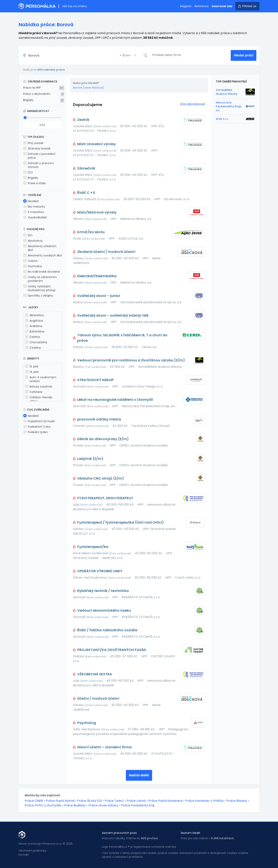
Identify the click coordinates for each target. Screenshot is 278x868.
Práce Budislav (75, 805)
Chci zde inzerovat (192, 104)
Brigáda (28, 100)
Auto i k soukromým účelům (41, 379)
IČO (28, 172)
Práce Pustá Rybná (60, 801)
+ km (125, 55)
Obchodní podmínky (32, 851)
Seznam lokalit (190, 833)
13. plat (32, 366)
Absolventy (33, 241)
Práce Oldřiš (34, 801)
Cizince (30, 261)
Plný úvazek (33, 143)
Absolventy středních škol (40, 248)
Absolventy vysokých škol (42, 255)
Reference (202, 6)
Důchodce (33, 266)
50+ (28, 235)
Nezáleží (31, 201)
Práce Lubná (136, 801)
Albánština (34, 315)
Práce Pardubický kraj (138, 805)
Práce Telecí (114, 801)
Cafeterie (34, 392)
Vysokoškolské (35, 217)
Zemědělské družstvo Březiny (227, 92)
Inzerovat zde (222, 6)
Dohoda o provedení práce (39, 156)
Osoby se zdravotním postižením (40, 279)
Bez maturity (34, 207)
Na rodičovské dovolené (42, 272)
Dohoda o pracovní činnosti (38, 165)
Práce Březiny (237, 801)
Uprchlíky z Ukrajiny (38, 296)
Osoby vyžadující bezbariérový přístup (39, 288)
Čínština (33, 348)
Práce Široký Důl (90, 801)
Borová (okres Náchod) (89, 88)
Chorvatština (36, 342)
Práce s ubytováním (37, 94)
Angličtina (34, 321)
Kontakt (24, 855)
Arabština (34, 326)
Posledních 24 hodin (39, 421)
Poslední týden (35, 432)
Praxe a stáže (34, 183)
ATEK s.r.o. (222, 119)
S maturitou (33, 212)
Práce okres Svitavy (103, 805)
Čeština (32, 337)
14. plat (32, 372)
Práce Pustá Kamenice (165, 801)
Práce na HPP (32, 88)
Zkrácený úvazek (37, 148)
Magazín (186, 6)
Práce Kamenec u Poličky (205, 801)
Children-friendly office (39, 399)
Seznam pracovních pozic (120, 833)
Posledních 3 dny (37, 427)
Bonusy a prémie (39, 387)
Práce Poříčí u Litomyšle (43, 805)
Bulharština (35, 331)
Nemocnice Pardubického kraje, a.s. (229, 106)
